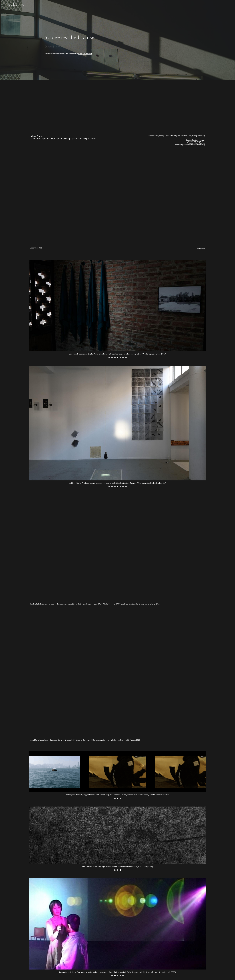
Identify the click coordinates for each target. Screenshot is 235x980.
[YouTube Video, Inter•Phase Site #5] (72, 224)
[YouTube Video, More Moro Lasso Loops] (117, 676)
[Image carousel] (117, 309)
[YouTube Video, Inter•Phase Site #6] (163, 224)
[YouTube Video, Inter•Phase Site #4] (163, 175)
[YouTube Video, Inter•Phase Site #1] (72, 108)
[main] (117, 37)
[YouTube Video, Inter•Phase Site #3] (72, 175)
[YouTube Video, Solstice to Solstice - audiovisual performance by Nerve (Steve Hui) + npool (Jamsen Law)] (117, 547)
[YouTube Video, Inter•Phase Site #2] (163, 108)
